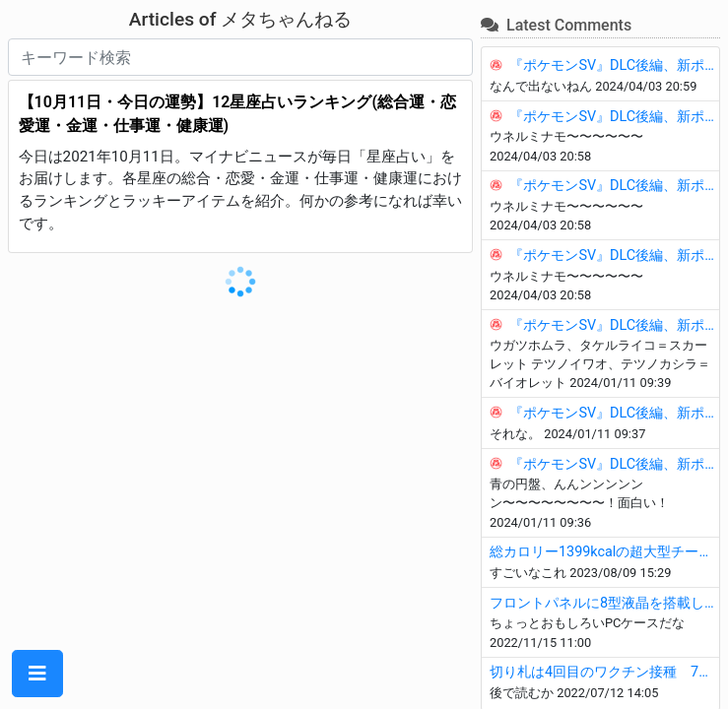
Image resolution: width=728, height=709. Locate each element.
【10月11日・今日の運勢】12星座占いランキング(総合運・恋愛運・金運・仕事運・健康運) (237, 114)
